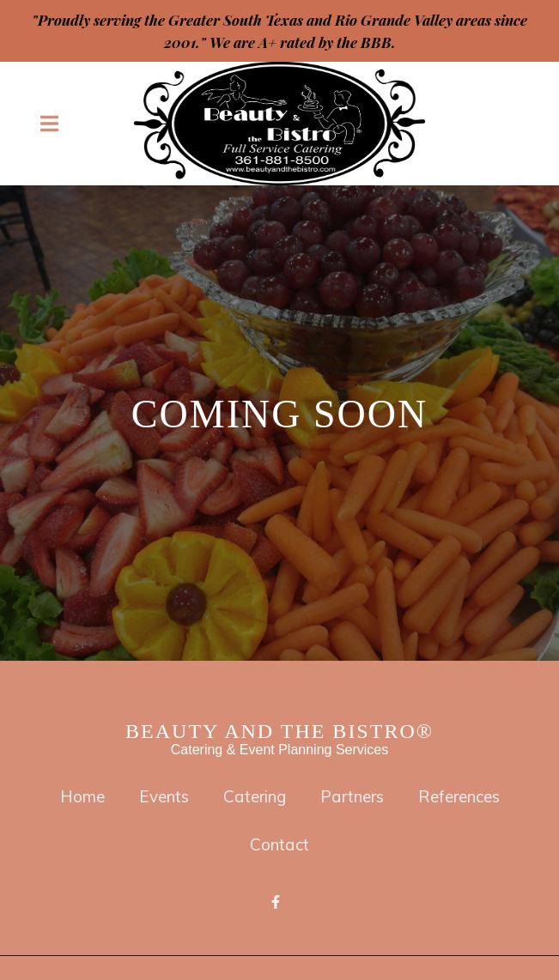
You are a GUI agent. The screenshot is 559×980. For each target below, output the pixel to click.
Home (88, 796)
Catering (260, 796)
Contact (285, 844)
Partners (357, 796)
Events (169, 796)
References (464, 796)
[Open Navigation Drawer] (49, 124)
